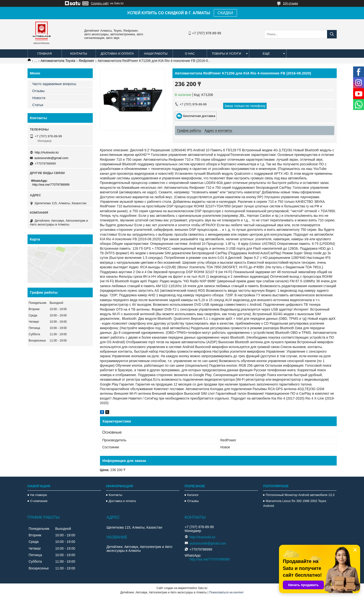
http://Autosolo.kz (47, 152)
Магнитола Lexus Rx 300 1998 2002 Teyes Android (295, 503)
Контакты (79, 54)
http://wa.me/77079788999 (51, 185)
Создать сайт (100, 3)
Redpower (86, 61)
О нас (190, 54)
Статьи (38, 105)
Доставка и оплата (117, 54)
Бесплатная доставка (199, 116)
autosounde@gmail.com (51, 158)
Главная (45, 54)
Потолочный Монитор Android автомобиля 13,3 (300, 495)
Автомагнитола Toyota (58, 61)
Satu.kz (203, 588)
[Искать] (332, 34)
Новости (39, 98)
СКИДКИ (225, 13)
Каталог (193, 495)
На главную (39, 495)
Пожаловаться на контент (226, 592)
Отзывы (39, 91)
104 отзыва (290, 3)
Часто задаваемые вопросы (54, 84)
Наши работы (156, 54)
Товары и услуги (227, 54)
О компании (39, 501)
